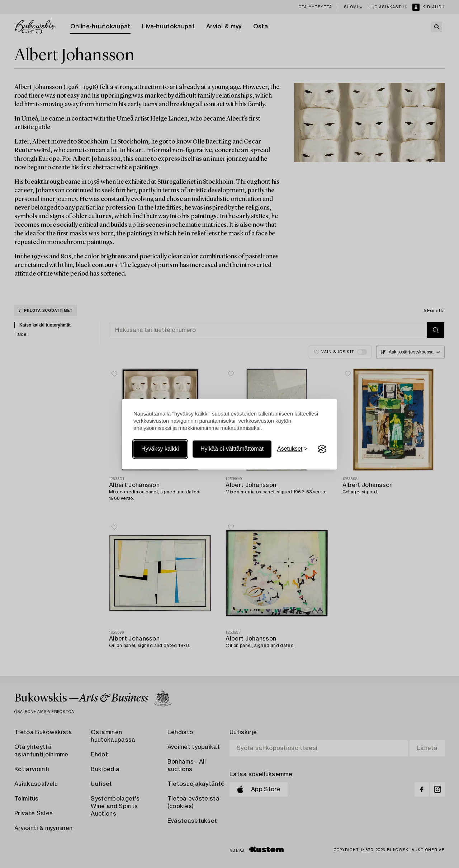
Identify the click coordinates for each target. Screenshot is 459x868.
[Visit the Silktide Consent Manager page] (322, 449)
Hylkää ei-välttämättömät (232, 449)
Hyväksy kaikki (160, 449)
